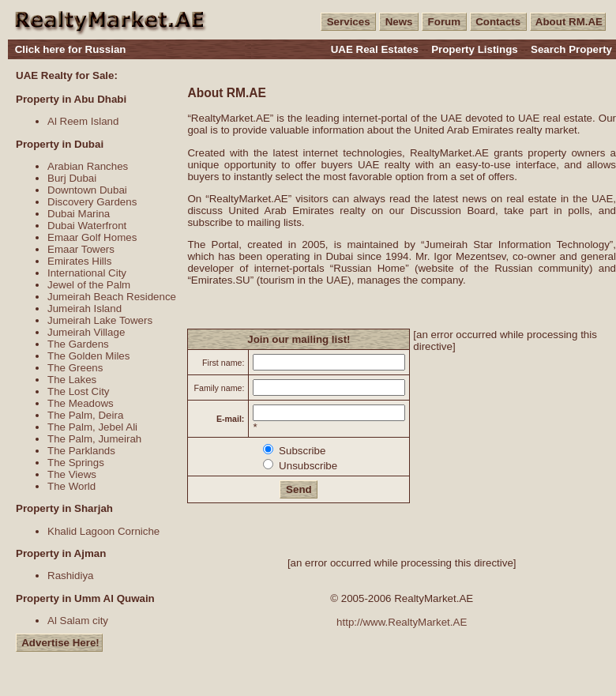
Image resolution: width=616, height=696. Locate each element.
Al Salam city (78, 621)
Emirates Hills (79, 261)
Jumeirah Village (86, 332)
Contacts (498, 22)
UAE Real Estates (375, 49)
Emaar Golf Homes (92, 237)
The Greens (75, 368)
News (399, 22)
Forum (444, 22)
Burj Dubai (72, 178)
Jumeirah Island (85, 308)
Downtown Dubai (87, 190)
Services (348, 22)
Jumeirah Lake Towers (100, 320)
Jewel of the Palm (89, 285)
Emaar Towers (81, 249)
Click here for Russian (71, 49)
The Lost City (79, 391)
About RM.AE (568, 22)
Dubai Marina (79, 214)
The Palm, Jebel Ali (92, 427)
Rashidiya (71, 576)
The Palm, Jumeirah (94, 439)
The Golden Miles (88, 356)
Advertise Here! (59, 643)
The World (71, 486)
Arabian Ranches (88, 166)
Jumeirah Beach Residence (112, 297)
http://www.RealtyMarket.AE (402, 622)
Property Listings (475, 49)
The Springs (76, 463)
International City (87, 273)
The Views (72, 474)
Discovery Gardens (92, 202)
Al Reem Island (83, 121)
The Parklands (81, 451)
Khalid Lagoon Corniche (103, 531)
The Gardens (78, 344)
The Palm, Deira (85, 415)
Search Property (571, 49)
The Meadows (81, 403)
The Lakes (72, 380)
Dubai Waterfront (87, 226)
